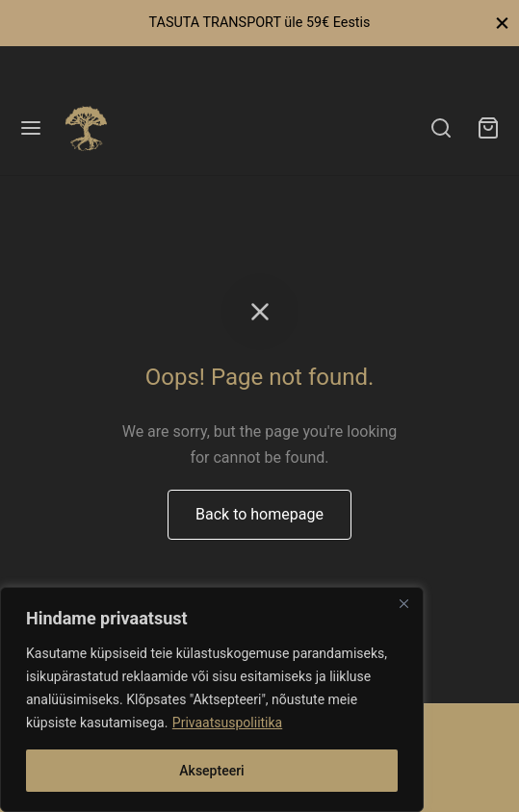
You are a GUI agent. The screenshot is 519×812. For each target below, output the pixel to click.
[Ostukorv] (488, 128)
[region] (212, 699)
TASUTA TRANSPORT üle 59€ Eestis (259, 23)
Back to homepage (259, 514)
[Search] (441, 128)
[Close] (403, 603)
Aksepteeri (211, 771)
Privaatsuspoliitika (227, 723)
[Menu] (31, 128)
